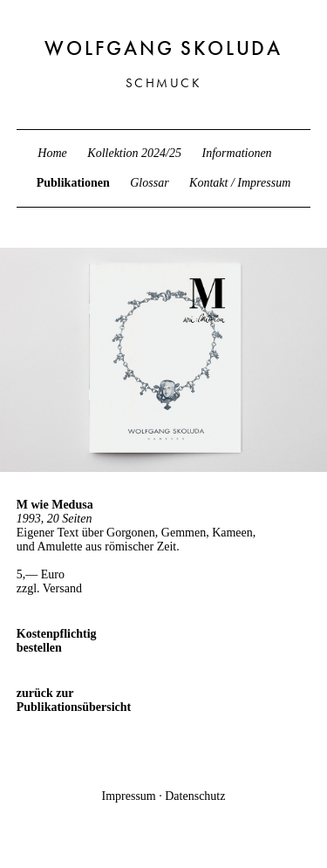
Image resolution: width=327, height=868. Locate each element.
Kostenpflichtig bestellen (57, 641)
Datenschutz (195, 796)
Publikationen (73, 183)
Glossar (149, 183)
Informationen (237, 153)
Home (52, 153)
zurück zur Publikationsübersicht (60, 700)
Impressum (129, 796)
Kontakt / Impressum (240, 183)
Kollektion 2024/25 (134, 153)
